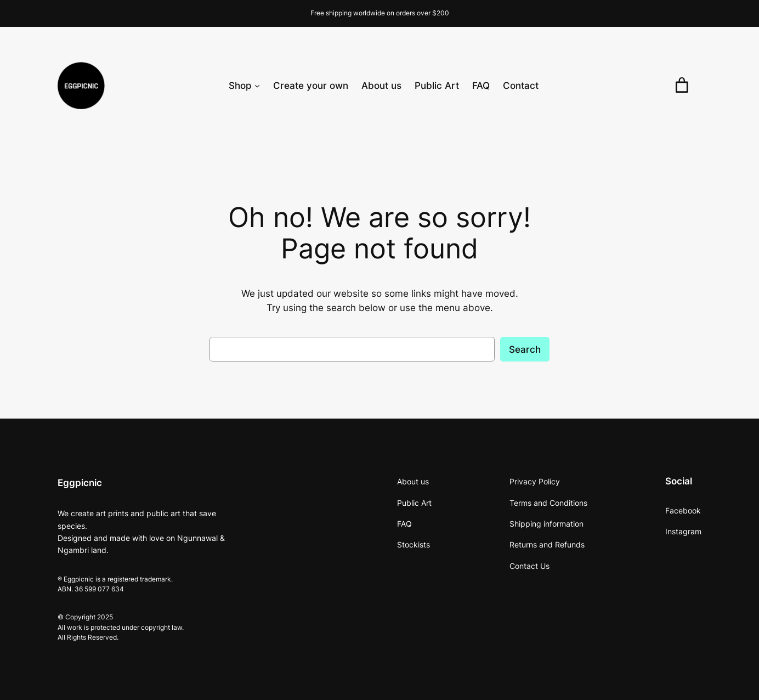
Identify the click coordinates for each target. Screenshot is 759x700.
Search (525, 349)
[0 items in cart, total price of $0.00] (682, 85)
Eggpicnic (80, 483)
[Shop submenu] (257, 86)
